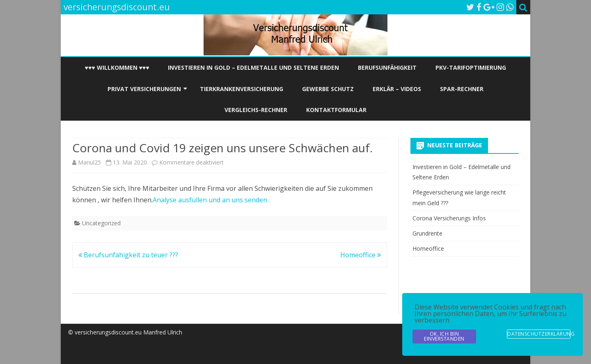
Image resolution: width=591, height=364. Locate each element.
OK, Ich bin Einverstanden (444, 336)
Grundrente (427, 233)
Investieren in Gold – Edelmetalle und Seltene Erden (253, 68)
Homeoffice (361, 255)
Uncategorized (101, 223)
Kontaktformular (336, 110)
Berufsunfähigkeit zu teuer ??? (128, 255)
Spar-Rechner (462, 89)
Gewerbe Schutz (328, 89)
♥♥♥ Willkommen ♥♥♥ (117, 68)
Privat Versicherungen (144, 89)
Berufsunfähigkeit (387, 68)
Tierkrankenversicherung (242, 89)
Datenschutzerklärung (539, 334)
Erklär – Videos (397, 89)
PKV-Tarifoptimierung (471, 68)
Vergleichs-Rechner (256, 110)
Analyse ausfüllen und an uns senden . (211, 200)
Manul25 (89, 162)
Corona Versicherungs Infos (449, 218)
